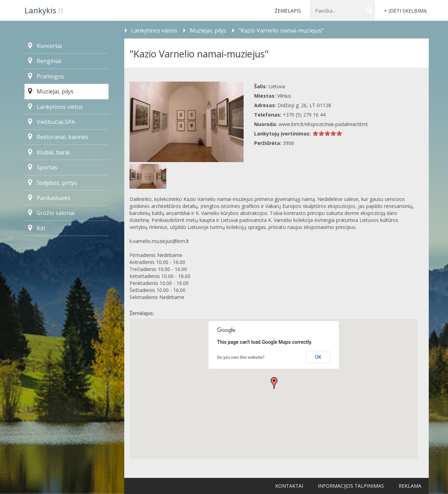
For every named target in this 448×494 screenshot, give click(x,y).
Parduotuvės (49, 198)
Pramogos (46, 76)
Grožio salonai (51, 213)
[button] (274, 383)
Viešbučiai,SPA (51, 122)
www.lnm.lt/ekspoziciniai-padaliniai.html (323, 124)
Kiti (37, 228)
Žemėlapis (288, 11)
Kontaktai (289, 486)
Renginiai (45, 61)
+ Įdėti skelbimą (405, 11)
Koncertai (45, 46)
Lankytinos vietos (55, 107)
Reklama (410, 486)
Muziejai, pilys (51, 91)
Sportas (43, 167)
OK (318, 357)
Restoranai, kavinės (58, 137)
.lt (44, 10)
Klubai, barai (49, 152)
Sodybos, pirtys (52, 183)
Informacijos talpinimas (351, 486)
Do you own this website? (241, 357)
